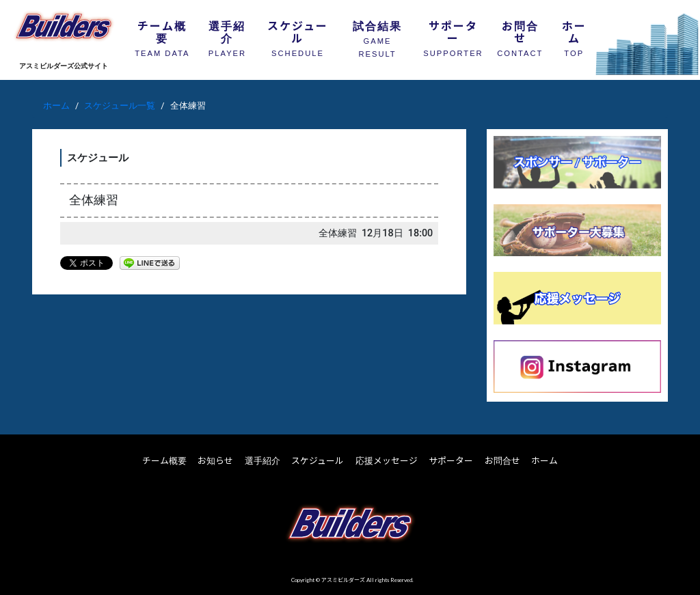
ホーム (574, 37)
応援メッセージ (387, 460)
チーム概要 (162, 37)
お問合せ (520, 37)
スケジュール (298, 37)
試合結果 (377, 38)
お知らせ (215, 460)
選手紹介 (227, 37)
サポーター (453, 37)
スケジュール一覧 (120, 106)
